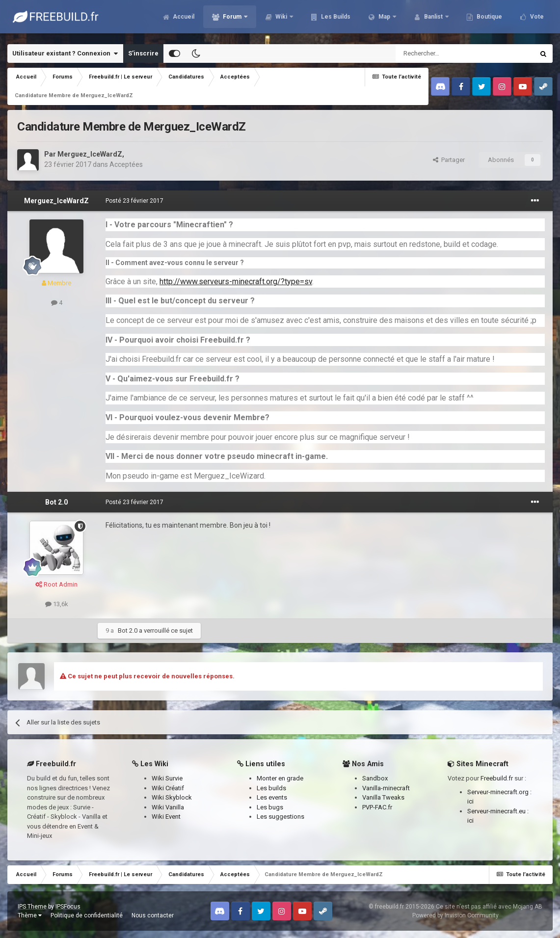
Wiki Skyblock (172, 797)
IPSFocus (68, 907)
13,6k (57, 604)
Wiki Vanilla (168, 807)
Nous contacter (153, 915)
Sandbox (375, 778)
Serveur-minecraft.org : (499, 792)
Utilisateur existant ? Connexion (65, 54)
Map (380, 20)
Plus (532, 20)
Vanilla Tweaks (383, 797)
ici (470, 801)
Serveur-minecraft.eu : (498, 811)
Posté (134, 201)
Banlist (429, 20)
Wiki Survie (167, 778)
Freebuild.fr (497, 778)
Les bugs (270, 807)
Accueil (178, 20)
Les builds (271, 788)
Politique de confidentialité (87, 915)
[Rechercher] (444, 54)
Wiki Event (166, 817)
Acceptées (126, 164)
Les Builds (331, 20)
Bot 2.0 (56, 502)
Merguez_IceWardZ (90, 154)
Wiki (277, 20)
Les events (272, 797)
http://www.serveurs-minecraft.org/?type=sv (236, 281)
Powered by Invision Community (455, 915)
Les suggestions (280, 817)
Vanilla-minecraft (386, 788)
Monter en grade (280, 778)
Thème (30, 915)
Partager (449, 160)
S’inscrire (143, 53)
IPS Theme (32, 907)
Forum (228, 20)
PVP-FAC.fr (377, 807)
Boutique (484, 20)
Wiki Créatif (168, 788)
